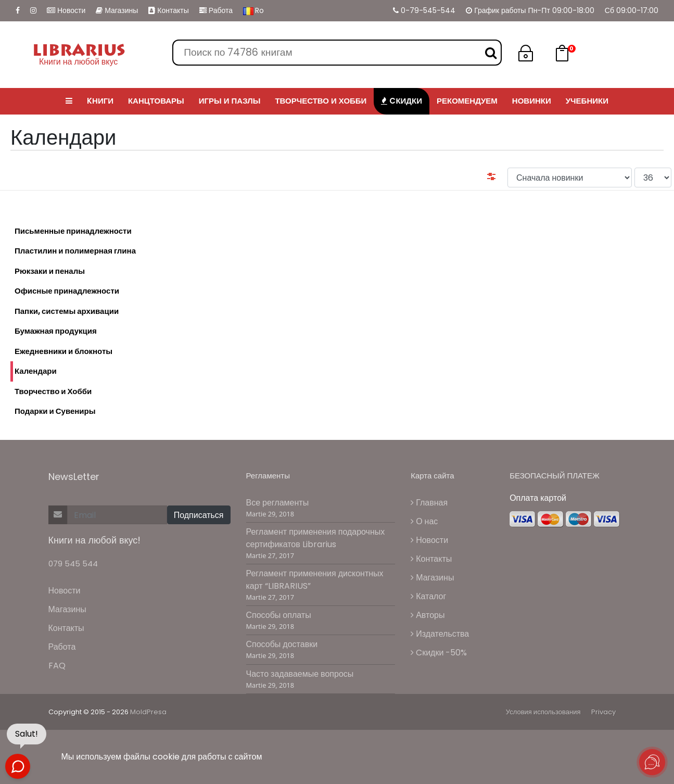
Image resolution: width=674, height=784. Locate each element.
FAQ (57, 666)
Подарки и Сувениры (55, 411)
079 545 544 (73, 564)
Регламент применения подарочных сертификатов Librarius (316, 538)
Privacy (603, 712)
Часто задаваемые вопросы (300, 674)
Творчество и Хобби (53, 391)
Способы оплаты (279, 615)
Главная (429, 503)
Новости (66, 10)
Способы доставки (282, 644)
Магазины (117, 10)
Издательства (440, 634)
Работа (216, 10)
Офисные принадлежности (67, 291)
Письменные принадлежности (73, 231)
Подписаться (199, 515)
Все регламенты (278, 503)
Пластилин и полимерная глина (75, 251)
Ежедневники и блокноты (63, 351)
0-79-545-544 (424, 10)
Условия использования (543, 712)
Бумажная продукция (56, 331)
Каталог (428, 596)
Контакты (168, 10)
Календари (34, 371)
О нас (424, 521)
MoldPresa (148, 712)
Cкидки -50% (439, 653)
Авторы (428, 615)
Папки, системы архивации (67, 311)
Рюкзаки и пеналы (50, 271)
